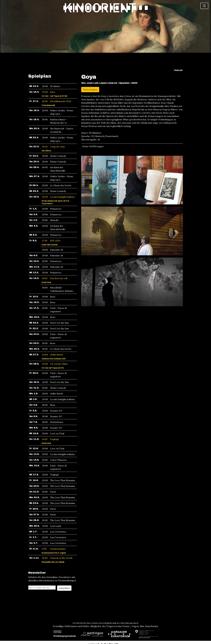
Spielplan (40, 60)
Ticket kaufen (90, 73)
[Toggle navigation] (204, 6)
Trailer (178, 54)
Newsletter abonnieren (105, 639)
